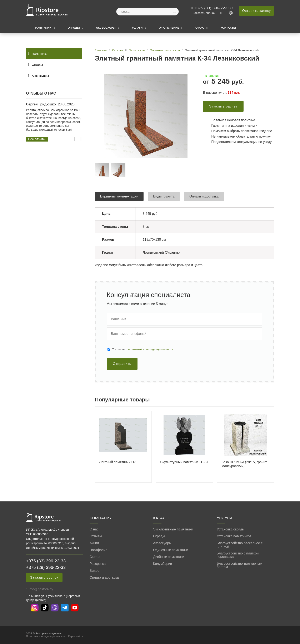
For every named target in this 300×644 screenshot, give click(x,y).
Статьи (95, 557)
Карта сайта (76, 636)
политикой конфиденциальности (151, 349)
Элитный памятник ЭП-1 (118, 462)
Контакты (228, 28)
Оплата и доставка (104, 578)
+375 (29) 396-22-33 (46, 567)
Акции (94, 543)
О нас (200, 28)
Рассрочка (98, 564)
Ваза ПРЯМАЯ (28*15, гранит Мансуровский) (244, 464)
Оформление (169, 28)
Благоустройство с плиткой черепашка (238, 555)
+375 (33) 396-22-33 (213, 8)
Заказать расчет (223, 106)
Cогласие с (143, 349)
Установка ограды (231, 529)
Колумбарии (162, 564)
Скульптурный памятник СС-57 (184, 462)
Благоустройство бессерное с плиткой (240, 545)
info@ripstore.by (41, 589)
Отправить (122, 364)
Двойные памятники (169, 557)
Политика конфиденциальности (46, 636)
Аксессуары (106, 28)
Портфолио (98, 550)
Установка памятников (234, 536)
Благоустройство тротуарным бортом (239, 565)
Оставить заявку (256, 11)
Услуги (137, 28)
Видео (94, 571)
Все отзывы (37, 139)
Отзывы (96, 536)
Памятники (43, 28)
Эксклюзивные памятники (173, 529)
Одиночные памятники (171, 550)
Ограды (74, 28)
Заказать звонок (204, 13)
